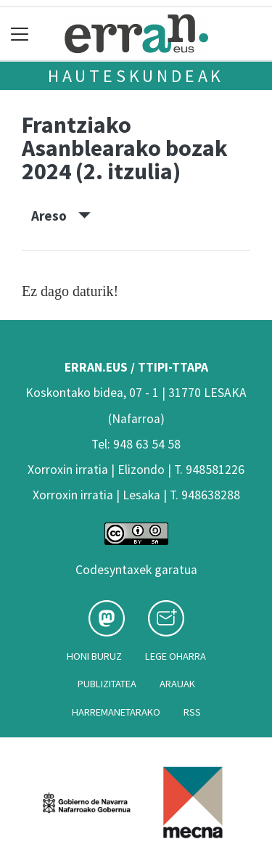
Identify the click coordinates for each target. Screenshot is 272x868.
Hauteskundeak (136, 76)
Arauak (177, 684)
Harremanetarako (116, 712)
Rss (192, 712)
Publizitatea (107, 684)
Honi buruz (94, 656)
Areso (61, 216)
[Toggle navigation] (20, 34)
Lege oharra (176, 656)
